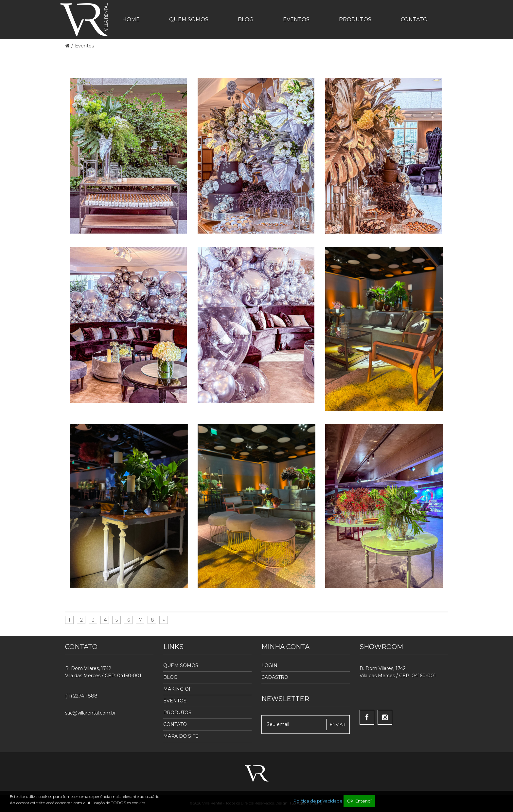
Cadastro (275, 677)
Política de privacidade (318, 801)
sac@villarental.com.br (90, 713)
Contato (175, 724)
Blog (170, 677)
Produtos (177, 713)
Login (269, 665)
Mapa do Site (181, 736)
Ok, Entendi (359, 801)
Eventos (84, 46)
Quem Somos (181, 665)
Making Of (177, 689)
